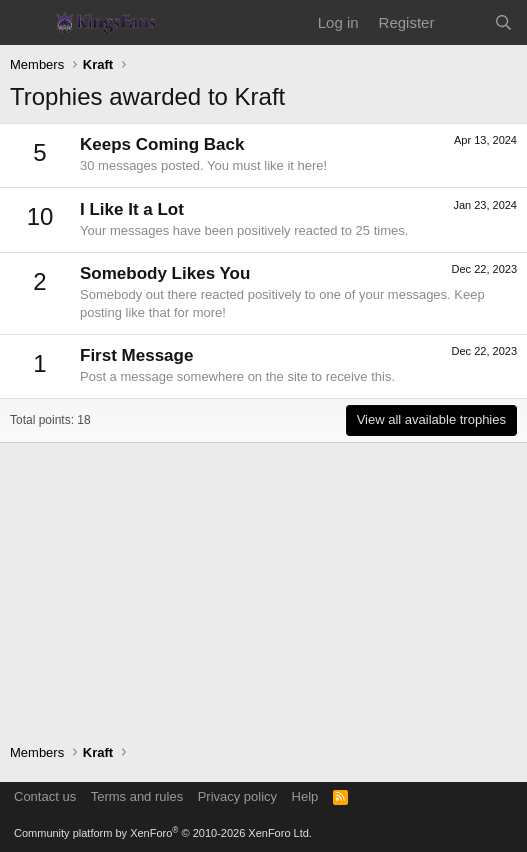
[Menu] (27, 23)
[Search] (503, 22)
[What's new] (463, 22)
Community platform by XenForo (163, 833)
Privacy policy (237, 796)
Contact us (45, 796)
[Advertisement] (263, 583)
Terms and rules (137, 796)
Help (305, 796)
